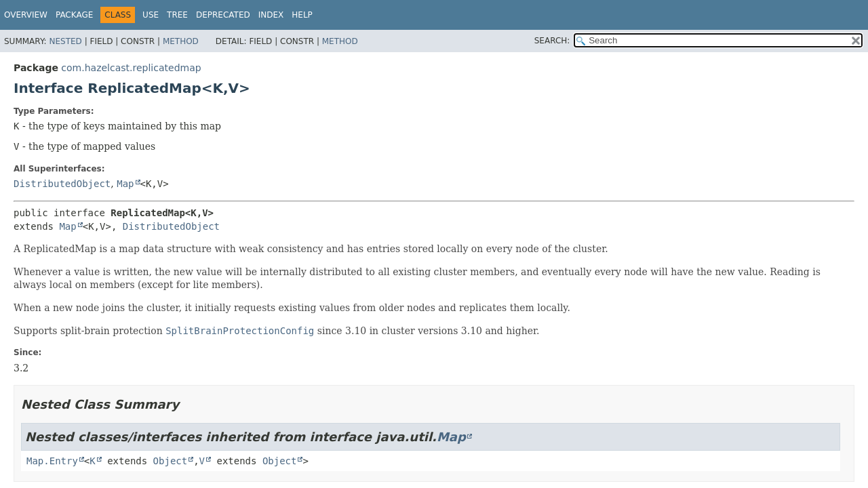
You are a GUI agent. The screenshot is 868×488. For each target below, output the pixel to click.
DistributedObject (62, 184)
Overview (26, 15)
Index (271, 15)
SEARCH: (552, 41)
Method (181, 41)
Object (171, 461)
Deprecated (223, 15)
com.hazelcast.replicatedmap (131, 68)
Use (151, 15)
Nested (65, 41)
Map (125, 184)
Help (302, 15)
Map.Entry (52, 461)
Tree (177, 15)
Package (74, 15)
